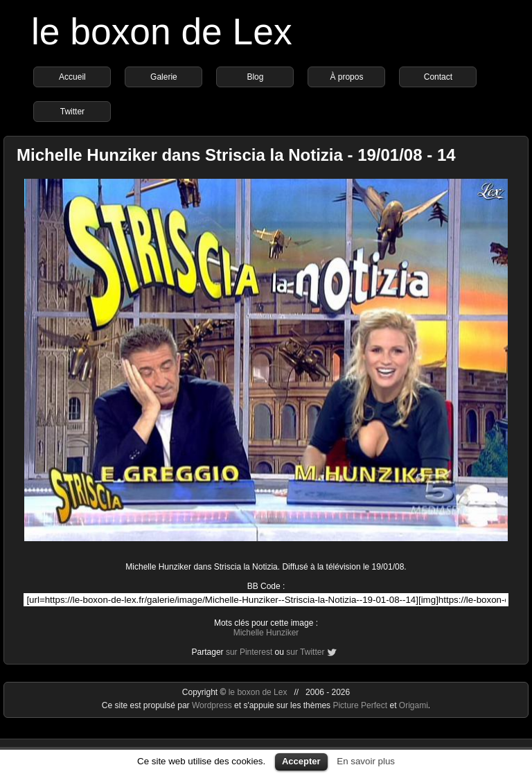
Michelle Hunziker (266, 633)
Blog (255, 77)
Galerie (164, 77)
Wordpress (213, 705)
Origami (414, 705)
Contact (438, 77)
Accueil (72, 77)
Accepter (301, 761)
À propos (346, 77)
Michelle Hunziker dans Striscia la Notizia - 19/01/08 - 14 (236, 155)
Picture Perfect (360, 705)
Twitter (72, 112)
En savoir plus (366, 761)
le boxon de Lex (162, 32)
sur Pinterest (249, 652)
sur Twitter (305, 652)
